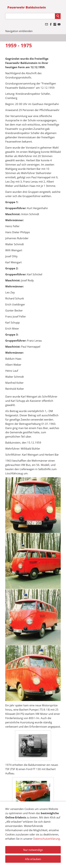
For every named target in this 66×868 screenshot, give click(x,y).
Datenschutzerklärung (47, 839)
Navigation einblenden (19, 31)
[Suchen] (30, 16)
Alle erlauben (33, 859)
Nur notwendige (33, 850)
